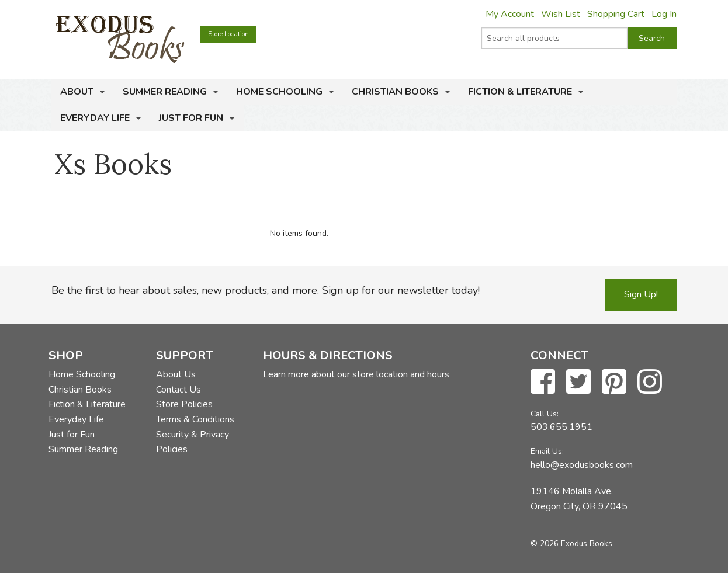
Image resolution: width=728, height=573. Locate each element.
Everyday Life (95, 118)
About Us (176, 374)
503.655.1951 (561, 427)
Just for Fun (191, 118)
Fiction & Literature (520, 92)
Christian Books (395, 92)
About (77, 92)
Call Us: (545, 414)
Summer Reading (165, 92)
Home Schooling (279, 92)
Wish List (561, 14)
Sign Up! (641, 294)
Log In (664, 14)
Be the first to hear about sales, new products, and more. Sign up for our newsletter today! (266, 290)
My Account (510, 14)
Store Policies (184, 404)
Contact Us (178, 390)
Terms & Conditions (195, 419)
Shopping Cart (616, 14)
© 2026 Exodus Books (571, 544)
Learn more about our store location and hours (356, 374)
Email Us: (547, 451)
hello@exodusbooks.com (582, 465)
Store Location (228, 34)
